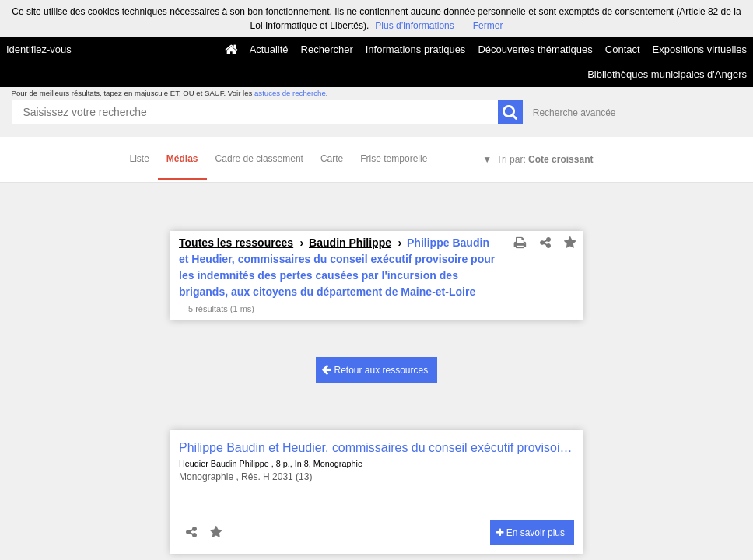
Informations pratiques (416, 49)
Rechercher (327, 49)
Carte (332, 159)
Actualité (269, 49)
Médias (182, 159)
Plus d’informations (414, 26)
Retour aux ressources (375, 370)
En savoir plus (531, 533)
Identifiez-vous (39, 49)
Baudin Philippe (350, 243)
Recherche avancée (574, 113)
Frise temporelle (394, 159)
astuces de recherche (290, 93)
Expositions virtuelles (700, 49)
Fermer (488, 26)
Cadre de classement (259, 159)
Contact (623, 49)
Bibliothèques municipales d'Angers (667, 74)
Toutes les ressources (236, 243)
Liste (140, 159)
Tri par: (545, 159)
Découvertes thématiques (535, 49)
